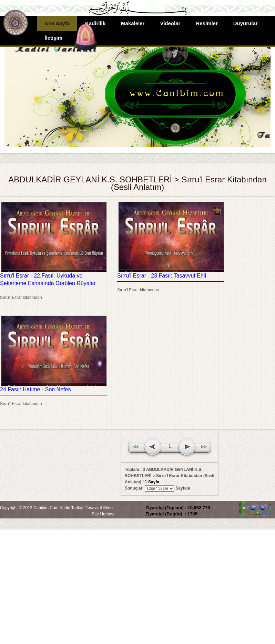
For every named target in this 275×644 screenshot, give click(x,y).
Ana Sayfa (57, 23)
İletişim (53, 38)
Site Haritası (103, 514)
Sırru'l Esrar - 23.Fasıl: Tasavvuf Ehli (162, 276)
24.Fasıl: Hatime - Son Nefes (35, 389)
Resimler (207, 23)
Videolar (170, 23)
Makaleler (133, 23)
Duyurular (246, 23)
